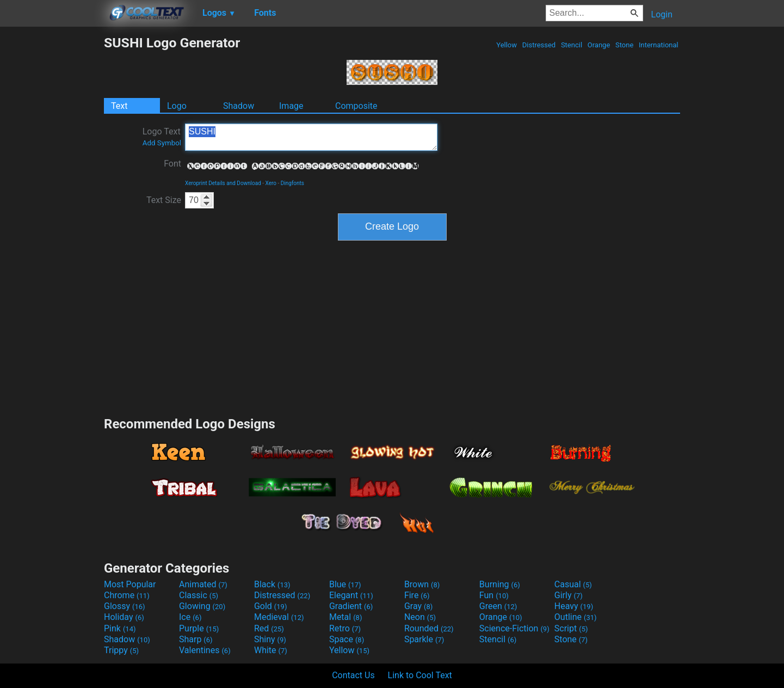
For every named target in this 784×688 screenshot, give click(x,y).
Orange (599, 45)
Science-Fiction (514, 628)
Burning (500, 584)
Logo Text (162, 137)
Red (269, 628)
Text (119, 106)
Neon (420, 617)
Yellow (507, 45)
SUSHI (311, 137)
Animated (203, 584)
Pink (120, 628)
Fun (494, 595)
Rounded (429, 628)
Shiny (270, 639)
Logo (177, 106)
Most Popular (130, 584)
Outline (576, 617)
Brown (422, 584)
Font (172, 164)
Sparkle (424, 639)
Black (272, 584)
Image (291, 106)
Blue (345, 584)
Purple (199, 628)
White (271, 650)
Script (571, 628)
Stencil (572, 45)
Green (498, 606)
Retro (345, 628)
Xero (271, 183)
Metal (346, 617)
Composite (356, 106)
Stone (625, 45)
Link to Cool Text (420, 675)
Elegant (351, 595)
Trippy (121, 650)
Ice (190, 617)
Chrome (127, 595)
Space (347, 639)
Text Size (164, 200)
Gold (271, 606)
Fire (417, 595)
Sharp (196, 639)
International (659, 45)
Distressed (539, 45)
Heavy (574, 606)
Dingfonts (292, 183)
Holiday (124, 617)
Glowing (202, 606)
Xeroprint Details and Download (223, 183)
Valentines (205, 650)
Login (662, 14)
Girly (569, 595)
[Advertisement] (52, 198)
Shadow (239, 106)
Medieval (279, 617)
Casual (573, 584)
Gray (418, 606)
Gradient (351, 606)
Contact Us (353, 675)
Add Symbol (162, 143)
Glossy (125, 606)
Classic (199, 595)
